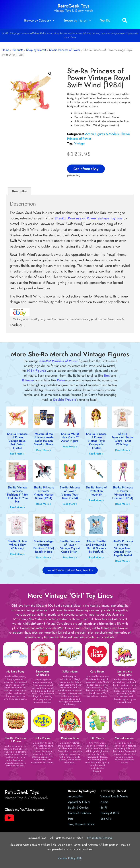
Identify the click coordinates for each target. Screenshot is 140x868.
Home (5, 50)
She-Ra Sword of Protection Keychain (96, 491)
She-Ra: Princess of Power (15, 740)
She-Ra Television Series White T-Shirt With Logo (123, 439)
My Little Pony (15, 671)
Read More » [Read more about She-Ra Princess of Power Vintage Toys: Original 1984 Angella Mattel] (123, 561)
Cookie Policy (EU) (70, 858)
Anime (104, 802)
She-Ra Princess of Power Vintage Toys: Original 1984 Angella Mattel (123, 548)
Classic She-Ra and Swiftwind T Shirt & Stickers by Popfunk (96, 546)
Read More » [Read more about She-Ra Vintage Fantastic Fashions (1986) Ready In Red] (44, 557)
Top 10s (105, 20)
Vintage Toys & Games (114, 796)
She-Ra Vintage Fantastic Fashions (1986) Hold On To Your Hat (17, 494)
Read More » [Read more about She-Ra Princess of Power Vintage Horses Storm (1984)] (44, 504)
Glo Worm (97, 738)
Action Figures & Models (102, 134)
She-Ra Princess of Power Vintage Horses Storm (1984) (44, 493)
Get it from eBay (86, 169)
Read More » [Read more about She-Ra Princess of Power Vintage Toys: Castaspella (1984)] (96, 454)
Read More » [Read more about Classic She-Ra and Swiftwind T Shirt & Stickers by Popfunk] (96, 557)
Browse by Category (39, 20)
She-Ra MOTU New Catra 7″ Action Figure (70, 437)
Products (18, 50)
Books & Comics (78, 808)
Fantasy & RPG (110, 813)
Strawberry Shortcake (43, 673)
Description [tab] (20, 191)
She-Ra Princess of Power (65, 50)
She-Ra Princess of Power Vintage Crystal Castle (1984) (70, 546)
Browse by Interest (77, 20)
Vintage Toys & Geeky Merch (73, 11)
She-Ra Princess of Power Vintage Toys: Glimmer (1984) (123, 493)
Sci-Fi (104, 808)
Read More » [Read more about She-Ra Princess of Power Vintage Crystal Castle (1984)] (70, 557)
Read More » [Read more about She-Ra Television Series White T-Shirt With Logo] (123, 450)
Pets (71, 819)
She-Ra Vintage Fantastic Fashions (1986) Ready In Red (44, 546)
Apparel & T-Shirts (79, 802)
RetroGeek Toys (74, 6)
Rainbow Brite (70, 738)
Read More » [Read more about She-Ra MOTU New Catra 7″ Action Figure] (70, 446)
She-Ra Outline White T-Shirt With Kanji (17, 545)
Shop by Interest (36, 50)
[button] (125, 21)
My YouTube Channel (100, 838)
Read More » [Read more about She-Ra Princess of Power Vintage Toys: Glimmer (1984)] (123, 504)
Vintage (79, 143)
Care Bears (97, 671)
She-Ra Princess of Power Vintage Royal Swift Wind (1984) (17, 441)
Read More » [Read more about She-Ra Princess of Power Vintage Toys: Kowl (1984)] (70, 504)
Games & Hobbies (79, 813)
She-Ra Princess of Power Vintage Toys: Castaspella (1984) (96, 441)
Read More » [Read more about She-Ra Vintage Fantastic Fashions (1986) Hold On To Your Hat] (17, 507)
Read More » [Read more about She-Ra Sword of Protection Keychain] (96, 500)
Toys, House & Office (81, 824)
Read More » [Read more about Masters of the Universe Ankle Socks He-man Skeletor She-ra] (44, 450)
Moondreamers (125, 738)
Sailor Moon (70, 671)
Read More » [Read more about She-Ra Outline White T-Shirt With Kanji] (17, 554)
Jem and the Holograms (125, 673)
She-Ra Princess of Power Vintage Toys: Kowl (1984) (70, 493)
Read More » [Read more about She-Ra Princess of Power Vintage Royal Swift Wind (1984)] (17, 454)
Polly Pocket (43, 738)
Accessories (75, 796)
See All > (106, 819)
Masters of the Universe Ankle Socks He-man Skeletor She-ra (44, 439)
